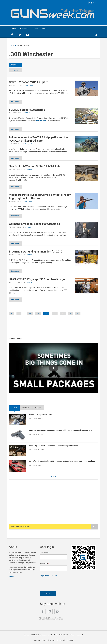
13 (30, 314)
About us (37, 640)
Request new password (48, 576)
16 (55, 314)
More (44, 29)
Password (44, 564)
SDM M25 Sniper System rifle (27, 110)
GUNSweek (29, 85)
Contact (45, 640)
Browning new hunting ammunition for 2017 (36, 252)
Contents (24, 29)
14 (38, 314)
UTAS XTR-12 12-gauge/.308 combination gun (38, 279)
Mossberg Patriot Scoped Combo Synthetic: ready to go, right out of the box (40, 197)
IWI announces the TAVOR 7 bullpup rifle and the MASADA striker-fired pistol (38, 139)
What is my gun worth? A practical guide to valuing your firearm (54, 446)
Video (36, 29)
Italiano (15, 70)
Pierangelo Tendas (30, 144)
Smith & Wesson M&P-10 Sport (28, 82)
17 (63, 314)
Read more (15, 102)
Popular (26, 408)
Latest (14, 408)
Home (14, 29)
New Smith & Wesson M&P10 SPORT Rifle (35, 166)
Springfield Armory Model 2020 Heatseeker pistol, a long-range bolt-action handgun (62, 461)
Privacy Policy (62, 640)
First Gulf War (41, 121)
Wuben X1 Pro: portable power (41, 415)
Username (45, 553)
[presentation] (59, 583)
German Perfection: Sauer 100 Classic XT (35, 224)
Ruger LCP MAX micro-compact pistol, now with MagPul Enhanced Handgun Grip (60, 430)
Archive (38, 408)
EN (92, 3)
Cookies (72, 640)
